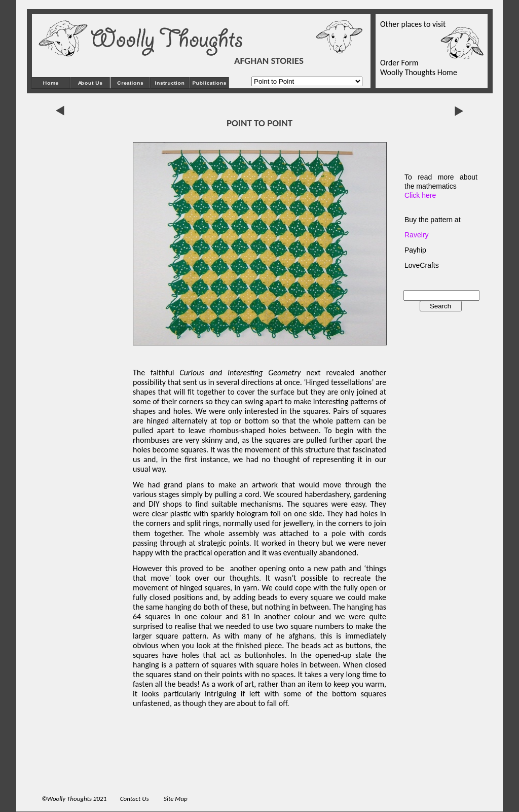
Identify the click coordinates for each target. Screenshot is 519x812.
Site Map (176, 799)
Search (440, 306)
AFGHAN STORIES (269, 61)
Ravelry (416, 235)
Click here (420, 195)
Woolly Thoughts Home (419, 72)
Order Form (399, 63)
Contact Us (135, 799)
